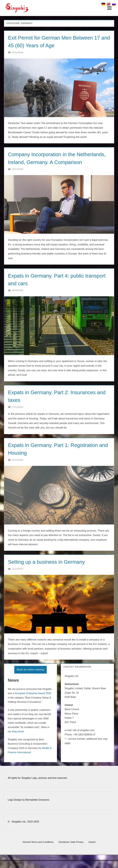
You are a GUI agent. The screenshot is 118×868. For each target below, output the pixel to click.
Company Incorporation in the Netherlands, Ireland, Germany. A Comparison (49, 162)
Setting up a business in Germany (49, 569)
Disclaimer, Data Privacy (71, 850)
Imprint (93, 850)
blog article (18, 739)
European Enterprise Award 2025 (33, 701)
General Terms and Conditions (37, 850)
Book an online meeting (31, 677)
